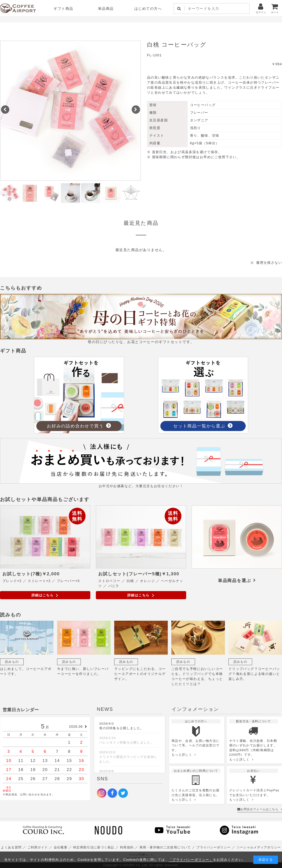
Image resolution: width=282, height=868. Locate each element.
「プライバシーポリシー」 (191, 860)
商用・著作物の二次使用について (165, 847)
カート (275, 8)
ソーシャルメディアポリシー (259, 847)
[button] (5, 110)
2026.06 (76, 727)
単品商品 (106, 8)
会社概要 (61, 847)
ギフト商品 (63, 8)
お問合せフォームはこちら (260, 809)
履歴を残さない (269, 263)
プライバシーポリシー (214, 847)
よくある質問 (11, 847)
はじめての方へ (148, 8)
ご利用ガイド (38, 847)
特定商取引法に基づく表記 (94, 847)
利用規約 (127, 847)
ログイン (261, 8)
